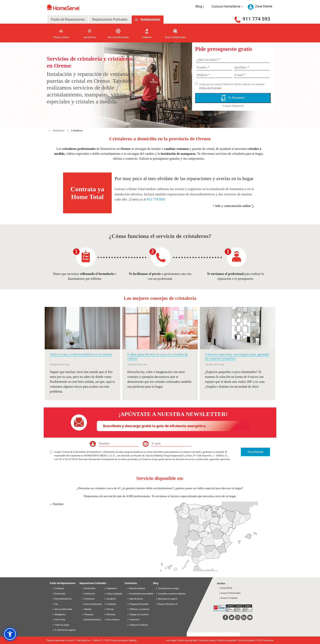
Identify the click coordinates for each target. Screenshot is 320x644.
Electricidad (59, 594)
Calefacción (89, 594)
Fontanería (58, 588)
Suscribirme (255, 452)
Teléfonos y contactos (138, 609)
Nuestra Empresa (136, 588)
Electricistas (89, 588)
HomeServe (59, 131)
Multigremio (59, 615)
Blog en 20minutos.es (167, 604)
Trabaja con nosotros (138, 615)
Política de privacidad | (188, 640)
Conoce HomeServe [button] (228, 6)
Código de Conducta (138, 625)
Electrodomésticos (62, 599)
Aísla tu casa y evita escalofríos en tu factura (81, 354)
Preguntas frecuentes (138, 604)
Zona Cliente (226, 588)
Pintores (109, 609)
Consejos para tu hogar (167, 588)
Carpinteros (111, 588)
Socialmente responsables (140, 594)
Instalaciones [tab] (150, 19)
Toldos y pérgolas (113, 594)
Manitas (87, 609)
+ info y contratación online (233, 206)
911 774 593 (256, 19)
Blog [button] (201, 6)
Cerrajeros (110, 599)
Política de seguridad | (227, 640)
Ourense (58, 504)
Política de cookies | (208, 640)
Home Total (59, 620)
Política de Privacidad (210, 88)
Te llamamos (233, 98)
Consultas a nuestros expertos (171, 594)
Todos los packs (61, 625)
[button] (10, 634)
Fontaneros (88, 599)
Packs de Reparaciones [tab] (68, 19)
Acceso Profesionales (230, 593)
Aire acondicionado (62, 609)
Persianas (88, 615)
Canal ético (133, 620)
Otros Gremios (112, 620)
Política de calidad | (247, 640)
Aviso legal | (172, 640)
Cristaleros (77, 131)
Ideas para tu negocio (167, 599)
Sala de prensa (135, 599)
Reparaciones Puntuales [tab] (110, 19)
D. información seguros (64, 630)
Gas (55, 604)
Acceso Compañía (228, 598)
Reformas (110, 615)
